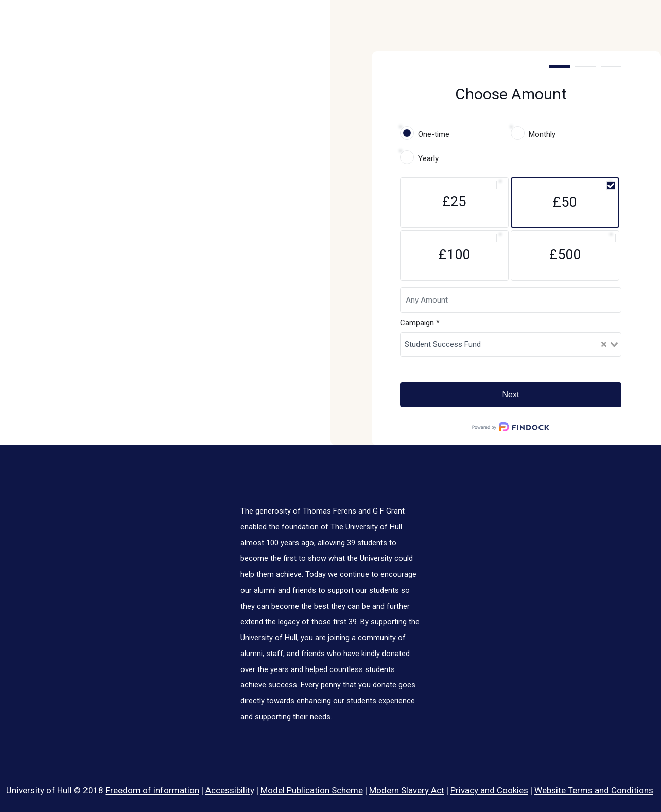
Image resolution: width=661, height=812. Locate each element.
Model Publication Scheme (312, 790)
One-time (434, 134)
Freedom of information (152, 790)
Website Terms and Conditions (594, 790)
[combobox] (511, 345)
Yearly (428, 158)
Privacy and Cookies (489, 790)
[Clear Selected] (604, 345)
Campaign (420, 323)
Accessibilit (228, 790)
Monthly (542, 134)
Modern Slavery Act (407, 790)
